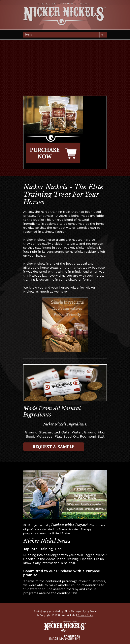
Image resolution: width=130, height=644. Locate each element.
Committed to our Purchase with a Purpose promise (62, 573)
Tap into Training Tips (42, 549)
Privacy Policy (85, 615)
